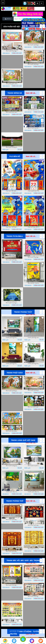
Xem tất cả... (31, 93)
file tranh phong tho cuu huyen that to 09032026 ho (12, 551)
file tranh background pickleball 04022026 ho (34, 257)
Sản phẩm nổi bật (12, 27)
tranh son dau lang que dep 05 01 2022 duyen (12, 492)
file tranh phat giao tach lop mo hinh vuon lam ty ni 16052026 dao (34, 45)
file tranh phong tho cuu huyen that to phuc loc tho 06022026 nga (34, 525)
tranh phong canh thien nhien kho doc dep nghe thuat (34, 337)
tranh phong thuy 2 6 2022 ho (34, 363)
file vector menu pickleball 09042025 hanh (34, 283)
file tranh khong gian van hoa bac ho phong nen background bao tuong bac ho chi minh (34, 596)
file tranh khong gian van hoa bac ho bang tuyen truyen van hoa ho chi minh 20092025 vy (12, 622)
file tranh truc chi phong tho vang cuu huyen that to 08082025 (34, 549)
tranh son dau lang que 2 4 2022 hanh (34, 492)
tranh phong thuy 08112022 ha (12, 337)
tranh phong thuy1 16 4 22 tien (12, 363)
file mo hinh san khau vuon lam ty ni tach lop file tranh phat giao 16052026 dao (34, 407)
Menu (8, 19)
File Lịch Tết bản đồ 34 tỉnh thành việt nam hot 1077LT (12, 227)
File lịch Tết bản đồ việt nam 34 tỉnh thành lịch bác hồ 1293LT (12, 191)
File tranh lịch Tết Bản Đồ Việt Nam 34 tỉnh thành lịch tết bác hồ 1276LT (34, 191)
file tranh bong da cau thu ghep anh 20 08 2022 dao (12, 147)
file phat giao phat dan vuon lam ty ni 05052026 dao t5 (12, 84)
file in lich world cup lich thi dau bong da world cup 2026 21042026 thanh (34, 128)
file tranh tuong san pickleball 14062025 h (12, 303)
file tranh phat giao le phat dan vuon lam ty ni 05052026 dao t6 (34, 64)
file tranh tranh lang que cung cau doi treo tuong (34, 466)
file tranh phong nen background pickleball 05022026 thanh (12, 260)
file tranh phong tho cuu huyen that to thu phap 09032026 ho (12, 519)
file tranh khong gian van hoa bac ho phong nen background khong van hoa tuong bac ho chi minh (12, 585)
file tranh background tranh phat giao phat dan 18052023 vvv (12, 51)
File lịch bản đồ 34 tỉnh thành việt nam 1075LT (34, 227)
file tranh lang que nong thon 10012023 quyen (12, 466)
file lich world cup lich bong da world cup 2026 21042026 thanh (34, 110)
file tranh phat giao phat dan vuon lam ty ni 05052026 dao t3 (12, 431)
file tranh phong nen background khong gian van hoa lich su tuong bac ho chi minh (34, 578)
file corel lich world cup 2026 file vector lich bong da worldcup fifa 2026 (12, 112)
